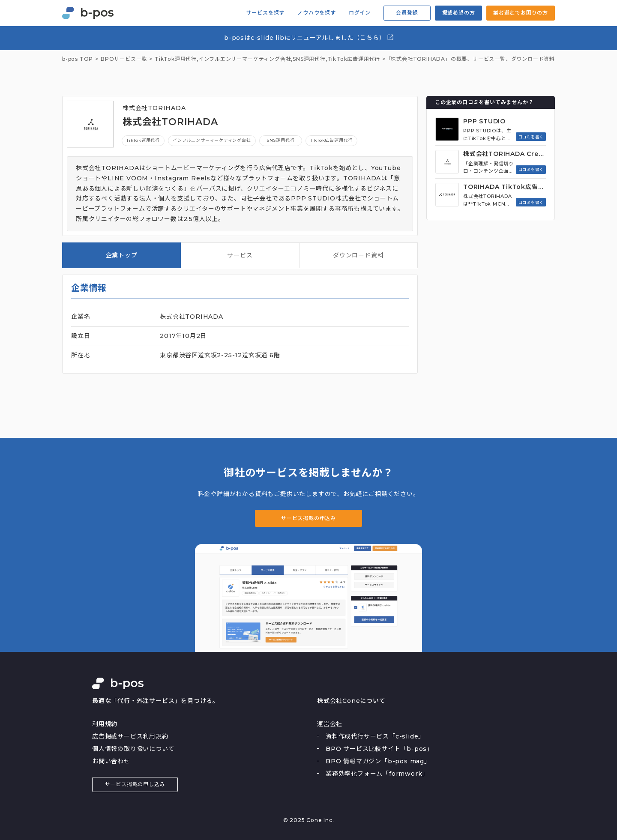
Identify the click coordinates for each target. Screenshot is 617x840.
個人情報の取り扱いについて (133, 749)
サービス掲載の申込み (308, 518)
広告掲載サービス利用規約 (130, 736)
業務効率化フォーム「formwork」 (377, 774)
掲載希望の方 (459, 13)
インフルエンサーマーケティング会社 (245, 59)
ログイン (360, 13)
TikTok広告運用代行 (354, 59)
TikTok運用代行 (143, 140)
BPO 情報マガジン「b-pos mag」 (378, 761)
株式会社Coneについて (351, 701)
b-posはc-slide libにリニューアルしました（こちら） (309, 37)
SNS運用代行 (309, 59)
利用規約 (105, 724)
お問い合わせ (111, 761)
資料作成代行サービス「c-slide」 (375, 736)
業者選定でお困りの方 (521, 13)
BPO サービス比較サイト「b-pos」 (379, 749)
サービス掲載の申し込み (135, 784)
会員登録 (407, 13)
